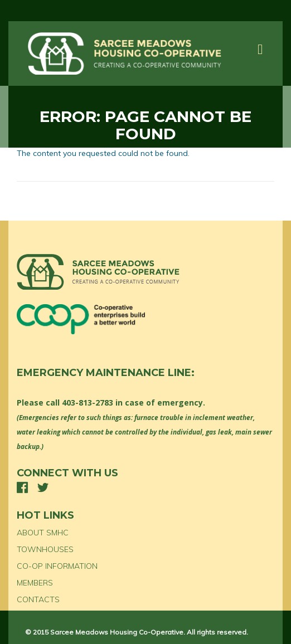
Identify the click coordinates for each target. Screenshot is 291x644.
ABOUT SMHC (43, 533)
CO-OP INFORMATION (57, 566)
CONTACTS (38, 599)
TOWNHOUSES (45, 549)
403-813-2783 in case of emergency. (134, 402)
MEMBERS (35, 583)
